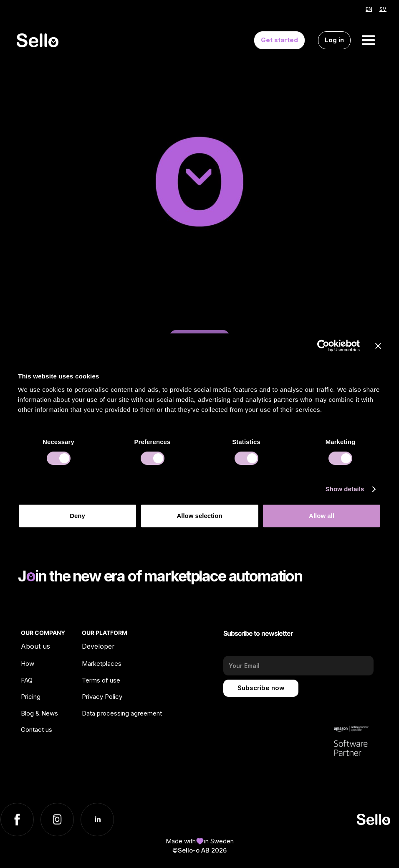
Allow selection (199, 516)
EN (369, 9)
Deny (77, 516)
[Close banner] (378, 346)
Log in (334, 40)
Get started (279, 40)
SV (383, 9)
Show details (345, 489)
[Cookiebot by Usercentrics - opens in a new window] (323, 346)
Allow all (322, 516)
